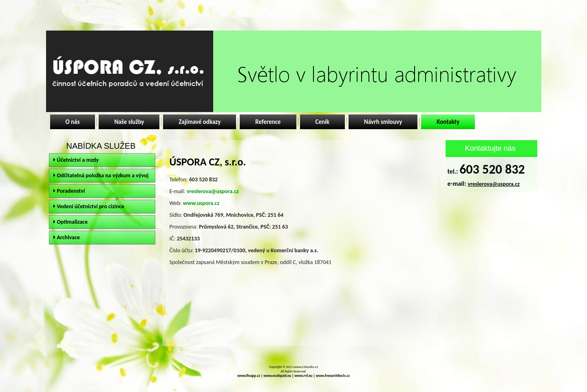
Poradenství (71, 191)
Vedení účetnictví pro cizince (91, 206)
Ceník (322, 122)
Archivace (68, 237)
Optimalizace (73, 222)
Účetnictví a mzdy (78, 160)
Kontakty (448, 122)
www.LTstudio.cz (306, 367)
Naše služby (129, 122)
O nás (73, 122)
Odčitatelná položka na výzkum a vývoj (103, 175)
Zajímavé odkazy (200, 122)
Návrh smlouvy (383, 122)
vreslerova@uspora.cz (213, 191)
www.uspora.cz (201, 203)
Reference (268, 122)
